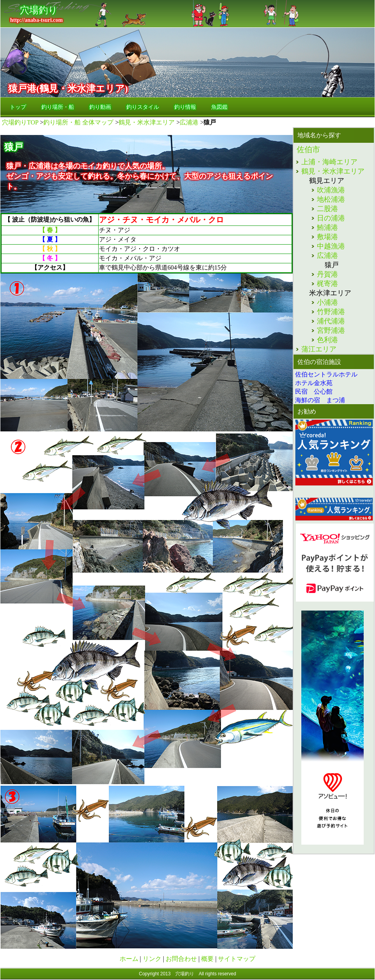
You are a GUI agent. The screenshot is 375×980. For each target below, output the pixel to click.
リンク (153, 959)
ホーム (130, 959)
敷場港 (327, 237)
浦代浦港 (331, 321)
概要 (208, 959)
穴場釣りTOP (20, 122)
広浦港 (189, 122)
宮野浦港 (331, 330)
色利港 (327, 340)
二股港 (327, 209)
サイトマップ (237, 959)
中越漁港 (331, 246)
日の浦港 (331, 218)
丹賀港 (327, 274)
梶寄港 (327, 284)
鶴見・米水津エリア (147, 122)
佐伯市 (308, 149)
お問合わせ (181, 959)
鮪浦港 (327, 227)
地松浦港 (331, 199)
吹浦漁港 (331, 190)
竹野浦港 (331, 312)
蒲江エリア (319, 349)
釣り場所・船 (58, 107)
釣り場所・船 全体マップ (78, 122)
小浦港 (327, 302)
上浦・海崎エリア (329, 162)
